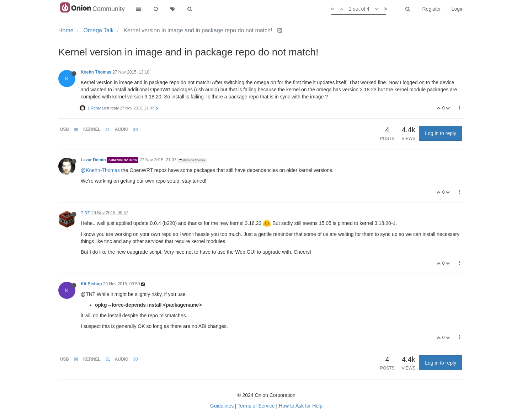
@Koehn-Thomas (100, 170)
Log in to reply (441, 133)
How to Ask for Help (301, 406)
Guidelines (222, 406)
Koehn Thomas (96, 72)
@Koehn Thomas (192, 160)
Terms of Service (256, 406)
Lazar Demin (93, 160)
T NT (85, 213)
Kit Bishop (91, 284)
